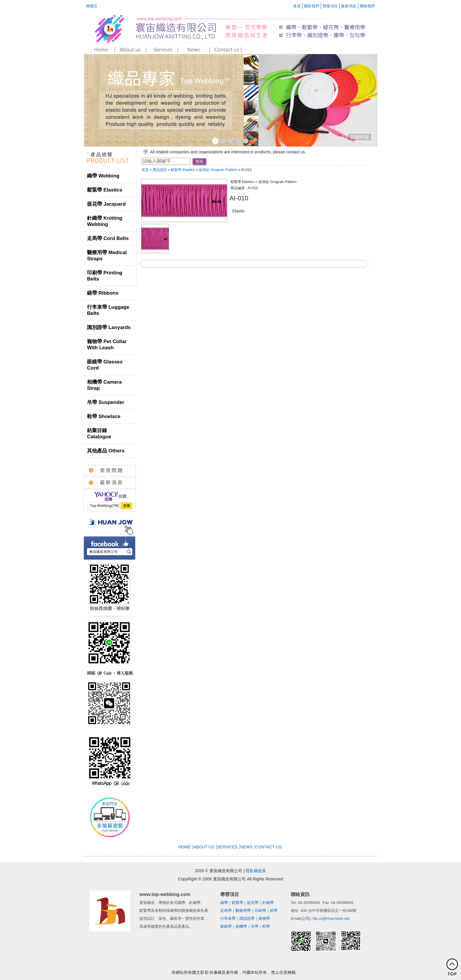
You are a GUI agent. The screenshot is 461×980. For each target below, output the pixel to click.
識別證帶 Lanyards (109, 327)
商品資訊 (160, 170)
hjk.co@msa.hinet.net (331, 918)
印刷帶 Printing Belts (105, 276)
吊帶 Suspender (106, 402)
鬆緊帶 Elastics (105, 190)
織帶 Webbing (103, 176)
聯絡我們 (367, 6)
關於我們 (312, 6)
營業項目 (330, 6)
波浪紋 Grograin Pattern (218, 170)
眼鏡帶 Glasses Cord (105, 365)
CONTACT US (268, 847)
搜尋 (199, 161)
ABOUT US (204, 847)
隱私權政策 (256, 871)
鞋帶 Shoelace (104, 416)
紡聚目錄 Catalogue (99, 434)
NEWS (246, 847)
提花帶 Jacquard (106, 204)
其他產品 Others (106, 451)
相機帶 (241, 926)
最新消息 (349, 6)
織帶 (224, 903)
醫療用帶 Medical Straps (107, 256)
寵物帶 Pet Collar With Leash (107, 345)
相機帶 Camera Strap (104, 385)
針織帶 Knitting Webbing (105, 221)
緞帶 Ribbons (103, 293)
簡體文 (92, 6)
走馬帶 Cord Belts (108, 238)
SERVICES (227, 847)
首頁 (297, 6)
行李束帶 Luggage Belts (108, 310)
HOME (184, 847)
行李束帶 (228, 918)
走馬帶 (226, 911)
